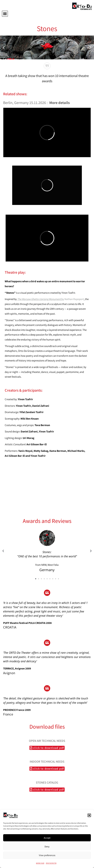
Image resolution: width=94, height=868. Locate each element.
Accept (47, 838)
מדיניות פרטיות (51, 863)
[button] (89, 815)
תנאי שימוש (40, 863)
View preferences (47, 855)
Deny (47, 846)
